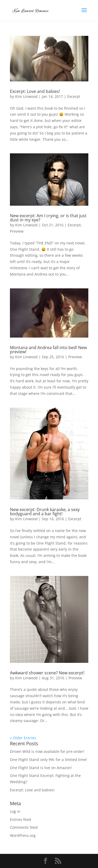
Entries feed (21, 819)
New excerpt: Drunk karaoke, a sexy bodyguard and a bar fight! (45, 512)
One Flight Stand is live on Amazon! (41, 768)
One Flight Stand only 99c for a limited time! (48, 760)
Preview (17, 231)
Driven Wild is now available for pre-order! (47, 751)
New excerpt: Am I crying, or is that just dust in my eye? (48, 218)
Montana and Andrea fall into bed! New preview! (48, 350)
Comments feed (24, 827)
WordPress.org (23, 835)
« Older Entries (23, 738)
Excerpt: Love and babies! (35, 91)
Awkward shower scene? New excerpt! (47, 673)
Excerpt (74, 96)
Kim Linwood (26, 96)
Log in (15, 811)
